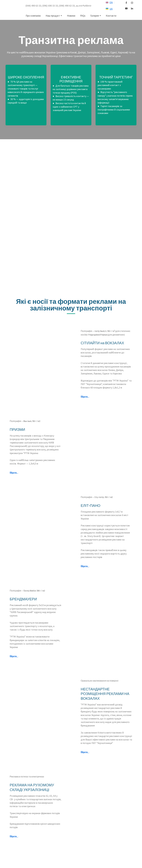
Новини (71, 16)
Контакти (111, 16)
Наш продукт (53, 16)
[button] (126, 3)
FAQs (83, 16)
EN (111, 2)
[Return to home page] (14, 6)
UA (111, 9)
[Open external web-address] (107, 3)
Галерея (95, 16)
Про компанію (33, 16)
